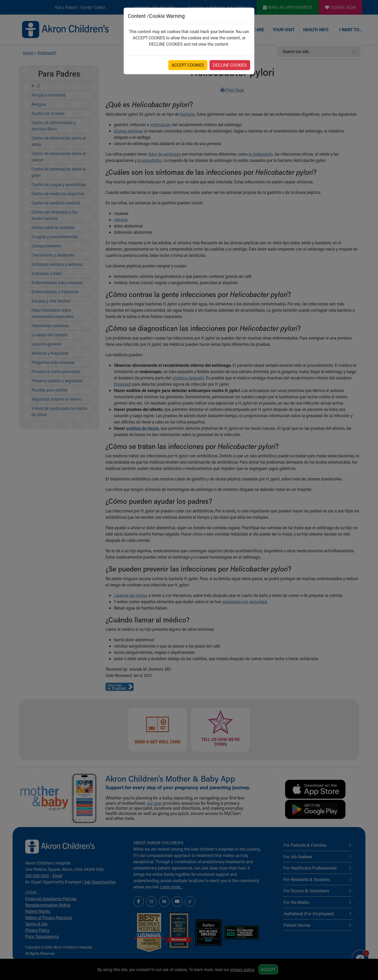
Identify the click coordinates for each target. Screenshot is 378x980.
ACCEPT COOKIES (188, 65)
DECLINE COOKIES (230, 65)
